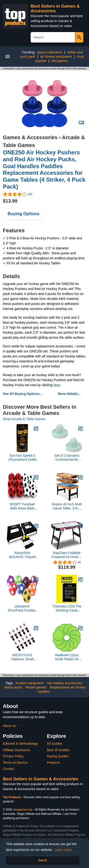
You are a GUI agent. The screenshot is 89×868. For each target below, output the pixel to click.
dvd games (60, 61)
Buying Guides (58, 756)
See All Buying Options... (23, 394)
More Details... (69, 394)
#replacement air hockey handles (62, 689)
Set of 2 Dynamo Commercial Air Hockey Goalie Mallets (67, 458)
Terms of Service (15, 763)
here (57, 385)
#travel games (36, 687)
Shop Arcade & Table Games (24, 419)
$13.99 (10, 201)
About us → (12, 726)
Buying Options (23, 214)
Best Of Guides (58, 750)
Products (54, 763)
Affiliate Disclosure (16, 750)
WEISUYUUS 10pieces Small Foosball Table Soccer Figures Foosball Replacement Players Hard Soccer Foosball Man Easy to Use (22, 657)
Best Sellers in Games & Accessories (55, 9)
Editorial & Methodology (20, 744)
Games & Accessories (30, 137)
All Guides (55, 744)
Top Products (12, 797)
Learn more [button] (63, 850)
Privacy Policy (13, 756)
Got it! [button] (43, 860)
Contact (9, 769)
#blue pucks (13, 687)
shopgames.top (23, 810)
